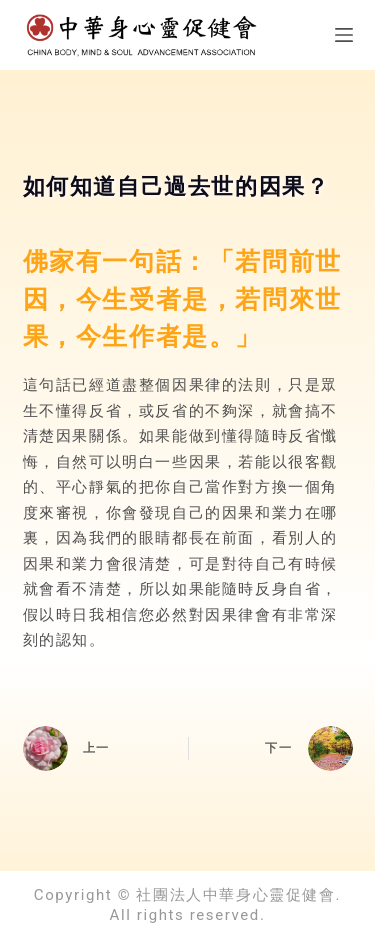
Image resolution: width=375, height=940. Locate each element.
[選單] (344, 35)
